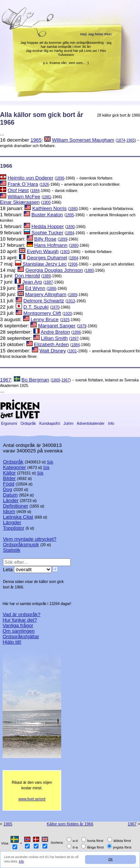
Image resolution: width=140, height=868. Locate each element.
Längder (12, 522)
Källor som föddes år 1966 (70, 824)
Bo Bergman (36, 380)
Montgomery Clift (42, 313)
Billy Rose (45, 239)
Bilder (9, 478)
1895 (70, 215)
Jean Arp (32, 282)
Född (9, 484)
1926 (45, 184)
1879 (82, 326)
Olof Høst (18, 190)
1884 (35, 191)
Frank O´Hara (23, 184)
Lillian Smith (54, 338)
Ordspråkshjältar (21, 636)
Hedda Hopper (48, 226)
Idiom (9, 511)
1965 (36, 140)
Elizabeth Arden (51, 344)
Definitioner (16, 506)
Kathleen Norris (49, 208)
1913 (71, 301)
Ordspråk (28, 424)
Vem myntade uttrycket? (30, 539)
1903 (65, 252)
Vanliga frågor (18, 625)
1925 (65, 320)
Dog (8, 489)
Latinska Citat (18, 517)
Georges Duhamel (47, 258)
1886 (52, 289)
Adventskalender (91, 424)
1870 (56, 307)
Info (21, 862)
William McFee (24, 197)
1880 (73, 209)
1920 (68, 314)
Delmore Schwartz (44, 301)
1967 (5, 380)
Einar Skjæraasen (20, 202)
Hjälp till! (12, 642)
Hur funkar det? (20, 620)
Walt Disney (53, 351)
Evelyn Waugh (43, 251)
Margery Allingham (46, 294)
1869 (56, 380)
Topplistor (14, 528)
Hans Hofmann (51, 245)
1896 (60, 178)
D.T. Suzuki (36, 307)
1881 (47, 197)
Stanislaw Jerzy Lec (45, 264)
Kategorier (14, 467)
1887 (49, 282)
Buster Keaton (47, 215)
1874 (121, 140)
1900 (46, 202)
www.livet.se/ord (32, 799)
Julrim (68, 424)
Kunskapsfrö (49, 424)
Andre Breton (55, 332)
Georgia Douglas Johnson (54, 270)
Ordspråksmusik (21, 545)
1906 (73, 264)
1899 (63, 239)
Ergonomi (9, 424)
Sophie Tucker (47, 233)
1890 (71, 227)
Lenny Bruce (45, 319)
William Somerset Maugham (83, 140)
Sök (50, 462)
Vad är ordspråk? (21, 614)
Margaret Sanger (57, 326)
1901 (73, 351)
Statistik (12, 550)
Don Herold (27, 276)
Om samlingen (19, 631)
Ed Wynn (35, 288)
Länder (11, 500)
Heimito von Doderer (31, 178)
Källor (9, 473)
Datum (10, 495)
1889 (47, 276)
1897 (75, 339)
